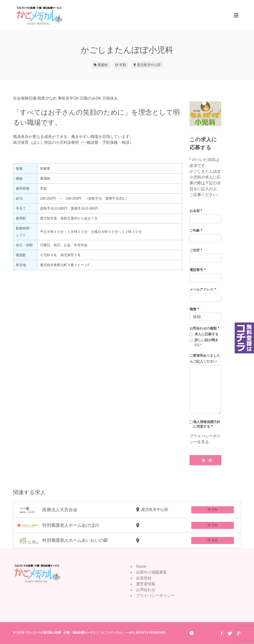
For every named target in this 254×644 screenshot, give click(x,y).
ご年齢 (196, 230)
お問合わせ (146, 590)
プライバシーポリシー (155, 596)
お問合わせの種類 (204, 328)
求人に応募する (206, 334)
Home (141, 566)
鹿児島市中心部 (149, 65)
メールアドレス (203, 289)
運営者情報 (146, 584)
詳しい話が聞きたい (206, 342)
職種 (194, 309)
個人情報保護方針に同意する (207, 424)
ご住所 (196, 250)
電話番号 (198, 270)
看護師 (103, 65)
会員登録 (144, 578)
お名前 (196, 211)
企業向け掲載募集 (151, 572)
